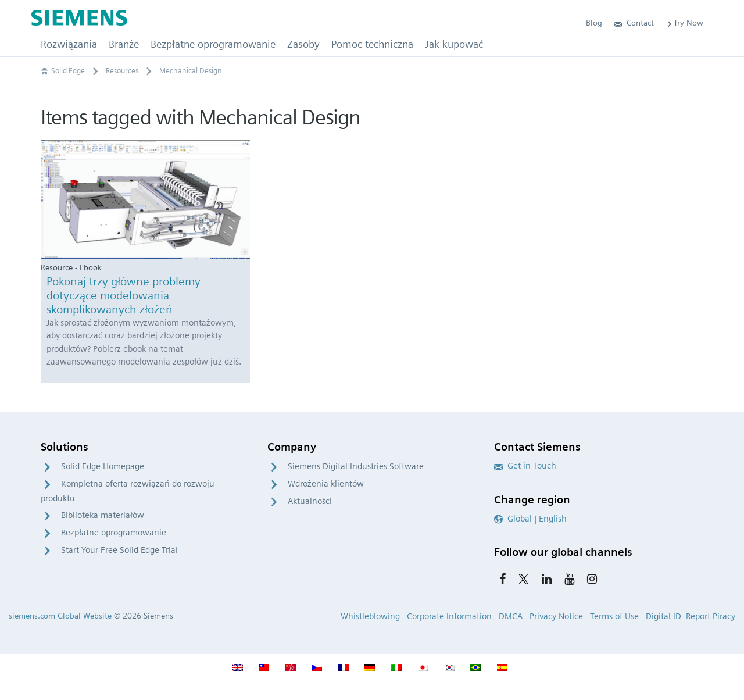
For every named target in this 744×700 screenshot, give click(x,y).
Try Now (684, 23)
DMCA (511, 616)
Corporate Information (449, 616)
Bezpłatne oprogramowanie (114, 533)
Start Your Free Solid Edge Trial (119, 550)
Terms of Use (614, 616)
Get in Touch (525, 466)
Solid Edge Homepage (103, 466)
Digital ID (663, 616)
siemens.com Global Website (60, 616)
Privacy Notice (556, 616)
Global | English (530, 519)
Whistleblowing (370, 616)
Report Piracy (711, 616)
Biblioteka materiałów (103, 515)
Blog (594, 23)
